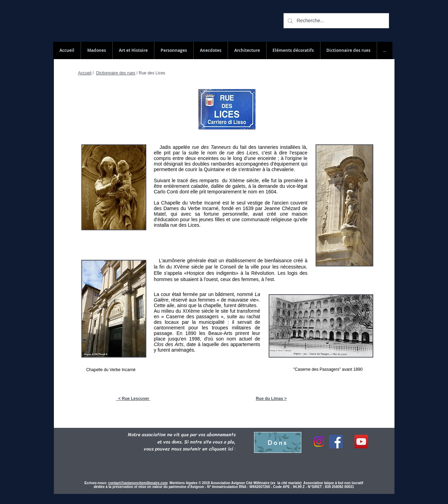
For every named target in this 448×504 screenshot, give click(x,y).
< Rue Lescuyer (133, 399)
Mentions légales (184, 483)
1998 (194, 339)
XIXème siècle (198, 311)
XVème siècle (189, 267)
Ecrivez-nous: (96, 483)
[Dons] (278, 442)
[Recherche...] (336, 21)
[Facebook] (336, 442)
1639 (248, 208)
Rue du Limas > (271, 399)
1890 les (195, 333)
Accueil (85, 73)
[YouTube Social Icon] (361, 442)
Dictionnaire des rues (116, 73)
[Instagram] (319, 442)
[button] (348, 50)
